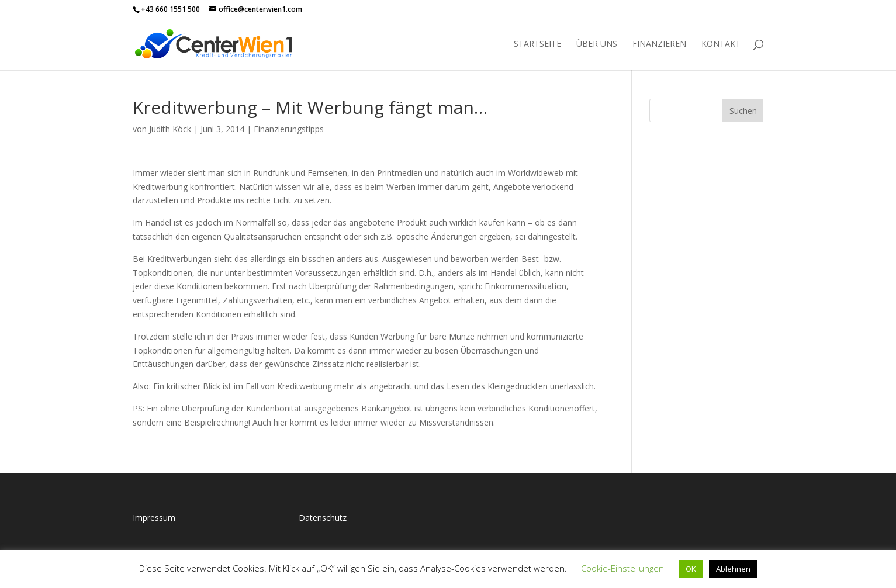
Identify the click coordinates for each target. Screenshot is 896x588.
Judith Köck (170, 129)
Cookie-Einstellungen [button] (622, 568)
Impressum (154, 518)
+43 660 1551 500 (170, 9)
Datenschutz (323, 518)
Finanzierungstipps (289, 129)
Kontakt (721, 44)
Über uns (597, 44)
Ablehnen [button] (733, 569)
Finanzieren (659, 44)
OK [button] (691, 569)
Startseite (537, 44)
